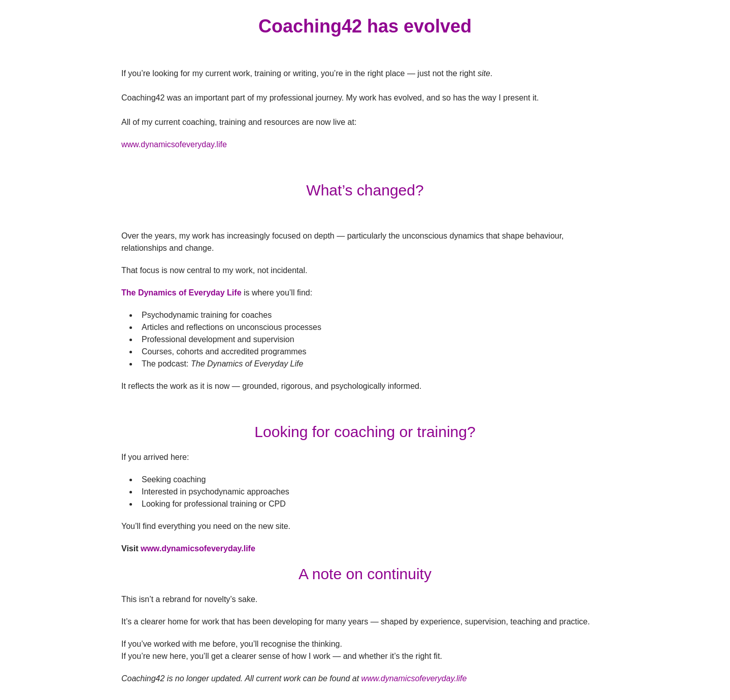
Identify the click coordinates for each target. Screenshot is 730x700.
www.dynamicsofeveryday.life (198, 548)
